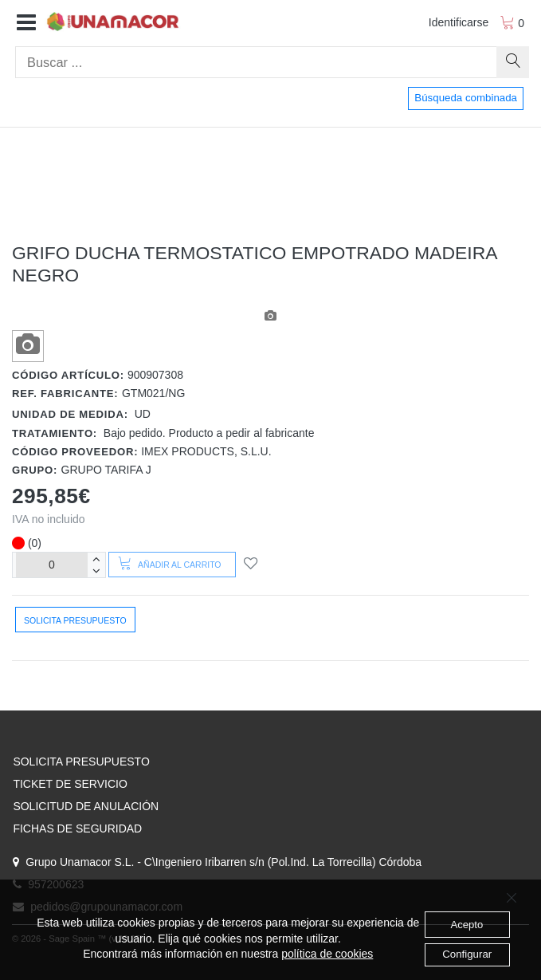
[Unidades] (52, 565)
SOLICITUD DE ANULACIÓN (86, 806)
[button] (26, 23)
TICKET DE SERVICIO (70, 784)
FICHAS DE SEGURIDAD (77, 828)
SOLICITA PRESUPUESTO (81, 762)
